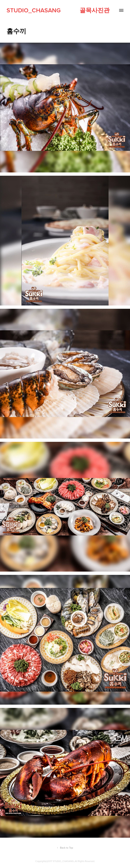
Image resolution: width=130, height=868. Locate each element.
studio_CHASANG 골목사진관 (58, 10)
